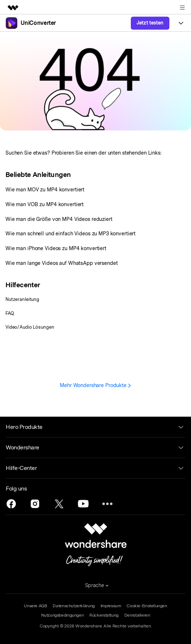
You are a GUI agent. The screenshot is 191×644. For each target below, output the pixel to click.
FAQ (10, 313)
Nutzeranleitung (22, 299)
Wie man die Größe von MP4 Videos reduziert (59, 219)
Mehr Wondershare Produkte (95, 385)
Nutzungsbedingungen (63, 615)
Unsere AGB (35, 606)
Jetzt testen (150, 23)
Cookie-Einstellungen (147, 606)
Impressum (111, 606)
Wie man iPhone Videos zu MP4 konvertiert (56, 248)
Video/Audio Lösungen (30, 327)
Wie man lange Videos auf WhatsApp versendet (62, 263)
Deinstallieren (137, 615)
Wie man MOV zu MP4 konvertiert (45, 189)
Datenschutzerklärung (74, 606)
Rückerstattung (104, 615)
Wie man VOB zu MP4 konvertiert (45, 204)
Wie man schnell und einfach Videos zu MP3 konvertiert (70, 233)
